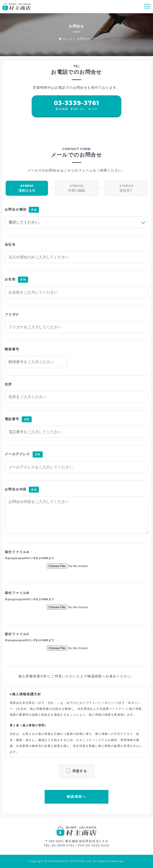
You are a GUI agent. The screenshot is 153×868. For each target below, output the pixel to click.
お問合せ (83, 39)
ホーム (66, 39)
